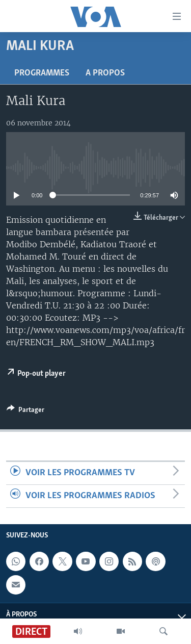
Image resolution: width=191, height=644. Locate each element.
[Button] (25, 411)
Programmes (42, 73)
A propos (105, 73)
